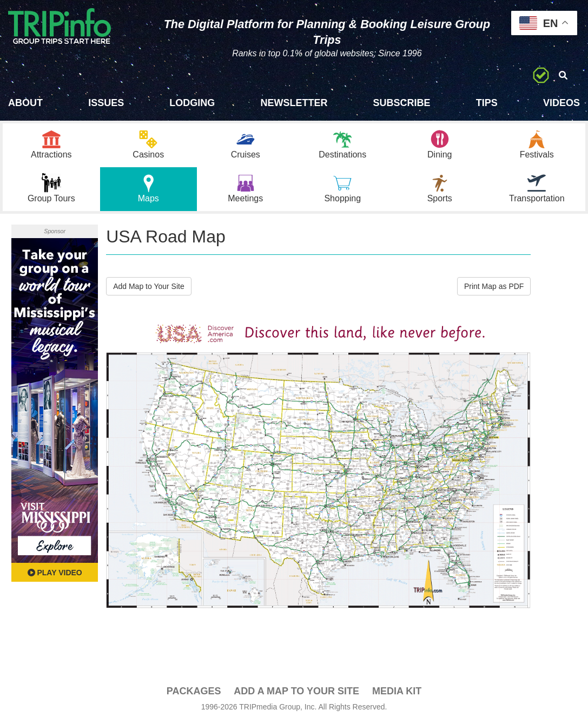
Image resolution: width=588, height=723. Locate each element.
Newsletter (294, 103)
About (25, 103)
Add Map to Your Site (149, 286)
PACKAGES (194, 691)
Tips (487, 103)
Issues (106, 103)
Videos (561, 103)
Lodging (192, 103)
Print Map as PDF (494, 286)
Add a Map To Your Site (296, 691)
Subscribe (402, 103)
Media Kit (397, 691)
